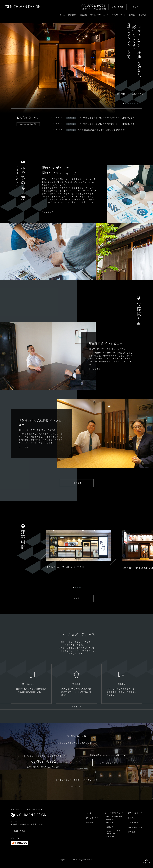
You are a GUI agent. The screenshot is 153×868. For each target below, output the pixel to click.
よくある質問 (133, 827)
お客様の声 (66, 17)
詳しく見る (48, 212)
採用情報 (132, 836)
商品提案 (110, 824)
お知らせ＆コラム (93, 822)
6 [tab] (135, 104)
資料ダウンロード (115, 17)
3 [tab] (128, 104)
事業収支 (110, 826)
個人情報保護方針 (135, 831)
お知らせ (67, 118)
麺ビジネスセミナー (114, 821)
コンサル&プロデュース (95, 17)
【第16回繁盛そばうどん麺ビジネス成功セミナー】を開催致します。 (105, 124)
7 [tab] (137, 104)
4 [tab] (130, 104)
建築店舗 (78, 17)
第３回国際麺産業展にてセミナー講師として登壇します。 (100, 130)
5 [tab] (133, 104)
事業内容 (129, 17)
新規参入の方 (112, 841)
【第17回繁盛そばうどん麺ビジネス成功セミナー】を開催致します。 (105, 118)
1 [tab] (124, 104)
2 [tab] (126, 104)
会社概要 (140, 17)
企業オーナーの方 (113, 838)
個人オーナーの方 (113, 835)
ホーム (56, 17)
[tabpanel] (57, 68)
